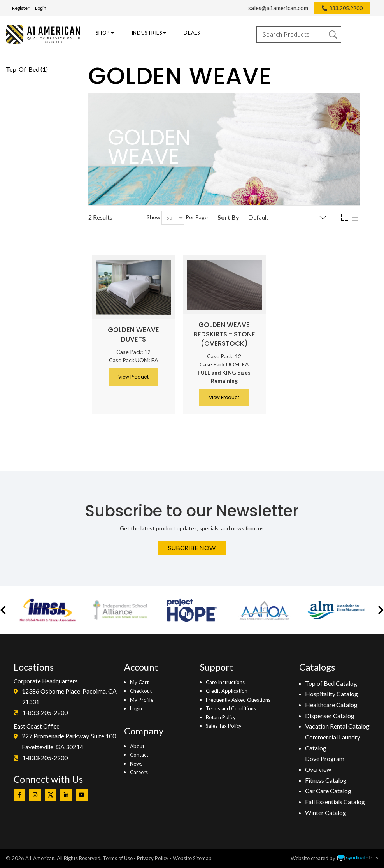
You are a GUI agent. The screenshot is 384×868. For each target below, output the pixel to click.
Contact (139, 755)
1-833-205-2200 (45, 712)
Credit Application (227, 691)
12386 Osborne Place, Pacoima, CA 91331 (69, 696)
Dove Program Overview (325, 764)
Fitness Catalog (326, 780)
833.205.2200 (346, 8)
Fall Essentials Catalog (335, 802)
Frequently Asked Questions (238, 700)
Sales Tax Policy (224, 726)
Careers (139, 772)
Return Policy (221, 717)
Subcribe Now (192, 548)
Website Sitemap (192, 858)
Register (21, 8)
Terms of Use (118, 858)
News (136, 764)
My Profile (142, 700)
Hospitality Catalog (331, 694)
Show (153, 217)
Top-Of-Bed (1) (27, 69)
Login (41, 8)
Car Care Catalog (328, 791)
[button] (3, 610)
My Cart (139, 682)
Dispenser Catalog (330, 716)
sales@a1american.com (278, 8)
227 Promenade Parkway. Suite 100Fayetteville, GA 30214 (69, 741)
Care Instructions (225, 682)
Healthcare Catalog (331, 705)
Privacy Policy (153, 858)
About (137, 746)
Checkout (141, 691)
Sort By (228, 217)
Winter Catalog (326, 813)
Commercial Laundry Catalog (333, 742)
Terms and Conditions (231, 708)
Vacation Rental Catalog (337, 726)
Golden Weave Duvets (133, 335)
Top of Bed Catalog (331, 683)
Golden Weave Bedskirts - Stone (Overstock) (224, 334)
